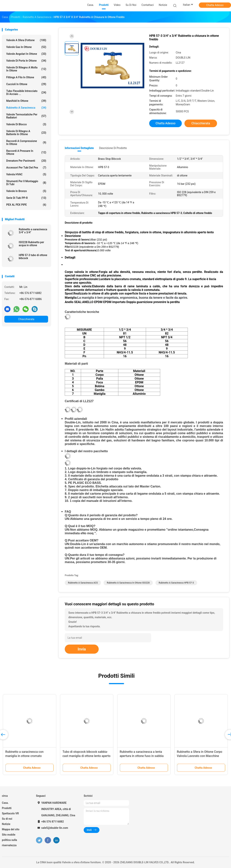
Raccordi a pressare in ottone (26, 152)
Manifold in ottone (26, 101)
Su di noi (7, 819)
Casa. (5, 803)
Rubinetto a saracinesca (26, 108)
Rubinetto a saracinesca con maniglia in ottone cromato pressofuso (24, 756)
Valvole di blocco (26, 124)
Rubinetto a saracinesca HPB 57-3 (176, 583)
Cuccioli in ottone (26, 84)
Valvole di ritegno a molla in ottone (26, 69)
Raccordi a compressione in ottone (26, 143)
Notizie (6, 824)
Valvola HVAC (26, 174)
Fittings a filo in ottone (26, 77)
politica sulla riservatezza (9, 843)
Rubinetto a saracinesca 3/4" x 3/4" (33, 231)
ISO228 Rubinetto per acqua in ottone (31, 244)
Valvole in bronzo (26, 191)
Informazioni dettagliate (79, 148)
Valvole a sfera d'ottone (26, 40)
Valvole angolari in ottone (26, 54)
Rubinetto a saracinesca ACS (83, 583)
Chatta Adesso (215, 5)
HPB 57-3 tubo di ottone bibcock (33, 257)
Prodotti (7, 808)
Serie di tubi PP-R (26, 198)
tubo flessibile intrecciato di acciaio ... (26, 92)
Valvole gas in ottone (26, 47)
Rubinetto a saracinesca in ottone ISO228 (128, 583)
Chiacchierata (26, 319)
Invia (82, 649)
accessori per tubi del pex (26, 168)
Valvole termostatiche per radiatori (26, 116)
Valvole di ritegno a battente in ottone (26, 133)
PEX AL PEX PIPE (26, 205)
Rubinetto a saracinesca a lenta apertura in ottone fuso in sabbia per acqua (142, 756)
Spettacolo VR (10, 813)
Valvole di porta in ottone (26, 61)
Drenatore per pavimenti (26, 161)
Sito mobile (9, 835)
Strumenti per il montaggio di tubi (26, 183)
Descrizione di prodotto (113, 148)
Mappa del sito (11, 829)
